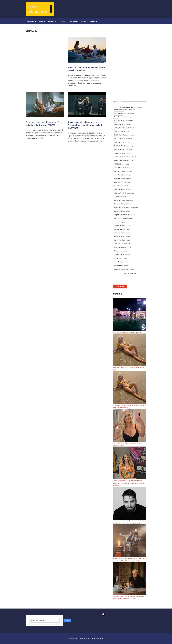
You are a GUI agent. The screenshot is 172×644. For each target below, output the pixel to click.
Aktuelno (31, 21)
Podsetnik (53, 21)
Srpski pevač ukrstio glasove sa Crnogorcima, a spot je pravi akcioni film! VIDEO (85, 125)
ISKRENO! (93, 21)
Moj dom (74, 21)
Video (84, 21)
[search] (45, 620)
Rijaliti (64, 21)
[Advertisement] (106, 7)
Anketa (42, 21)
